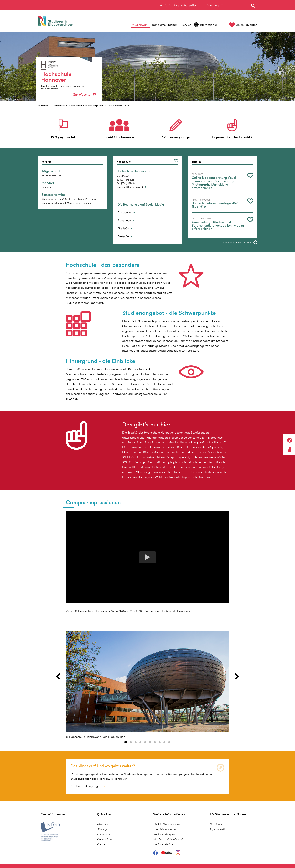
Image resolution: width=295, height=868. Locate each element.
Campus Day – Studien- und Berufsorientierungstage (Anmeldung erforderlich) (218, 226)
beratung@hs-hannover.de (130, 187)
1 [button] (126, 742)
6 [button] (150, 742)
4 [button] (140, 742)
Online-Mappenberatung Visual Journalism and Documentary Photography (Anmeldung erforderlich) (214, 183)
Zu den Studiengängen (86, 786)
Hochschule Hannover (119, 105)
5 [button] (145, 742)
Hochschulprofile (94, 105)
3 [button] (136, 742)
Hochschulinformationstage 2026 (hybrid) (215, 205)
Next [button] (237, 676)
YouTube (124, 228)
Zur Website (84, 95)
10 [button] (169, 742)
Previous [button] (58, 676)
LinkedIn (124, 236)
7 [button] (155, 742)
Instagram (125, 212)
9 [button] (164, 742)
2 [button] (131, 742)
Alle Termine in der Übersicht (237, 242)
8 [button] (160, 742)
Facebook (125, 220)
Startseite (43, 105)
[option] (147, 66)
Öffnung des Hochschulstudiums (116, 293)
